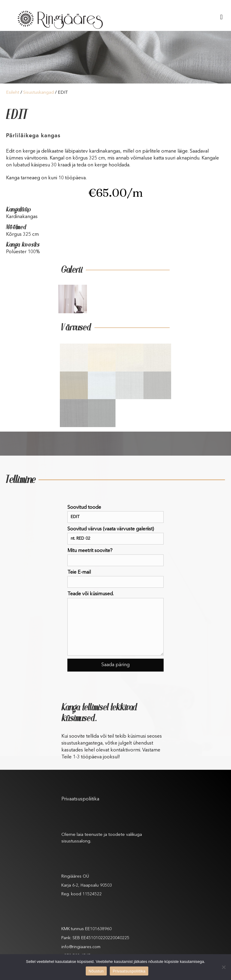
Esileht (13, 93)
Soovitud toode (115, 514)
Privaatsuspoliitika (80, 799)
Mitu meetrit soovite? (115, 557)
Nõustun (96, 971)
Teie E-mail (115, 579)
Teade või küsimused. (115, 623)
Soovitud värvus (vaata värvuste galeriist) (115, 536)
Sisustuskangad (38, 93)
